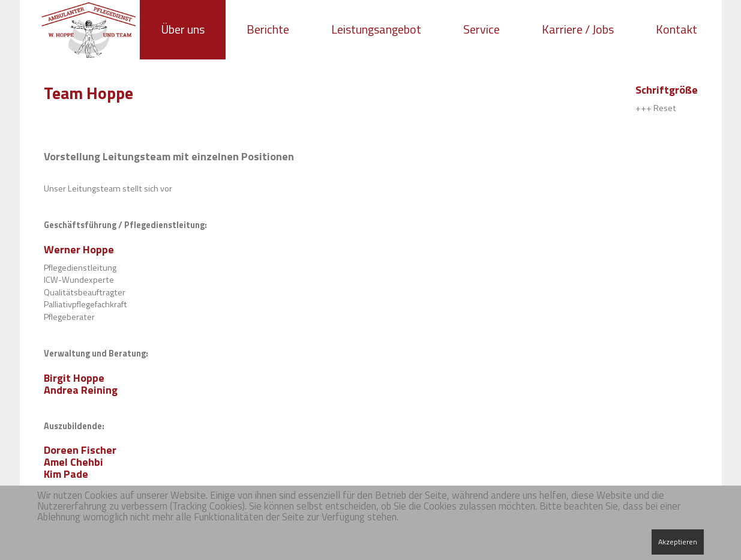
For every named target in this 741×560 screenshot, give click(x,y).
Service (481, 29)
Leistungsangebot (376, 29)
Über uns (183, 29)
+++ (643, 108)
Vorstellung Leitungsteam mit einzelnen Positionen (169, 156)
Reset (665, 108)
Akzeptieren (678, 542)
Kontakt (676, 29)
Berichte (268, 29)
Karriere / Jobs (578, 29)
